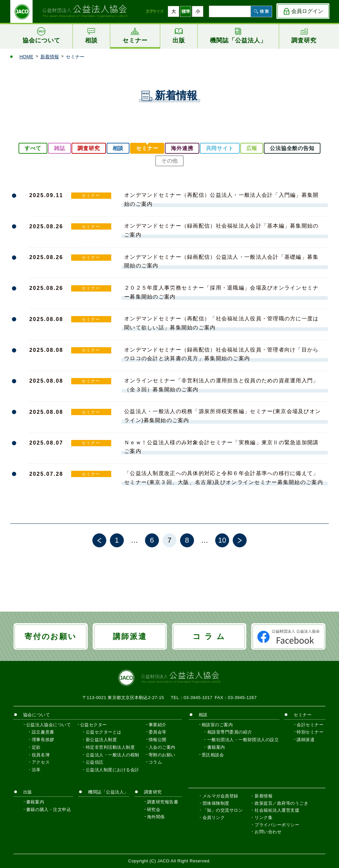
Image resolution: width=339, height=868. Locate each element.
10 (222, 540)
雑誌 (60, 148)
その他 (169, 161)
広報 (252, 148)
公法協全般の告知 (292, 148)
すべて (33, 148)
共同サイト (220, 148)
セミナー (147, 148)
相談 (118, 148)
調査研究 (89, 148)
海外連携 (182, 148)
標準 (186, 11)
